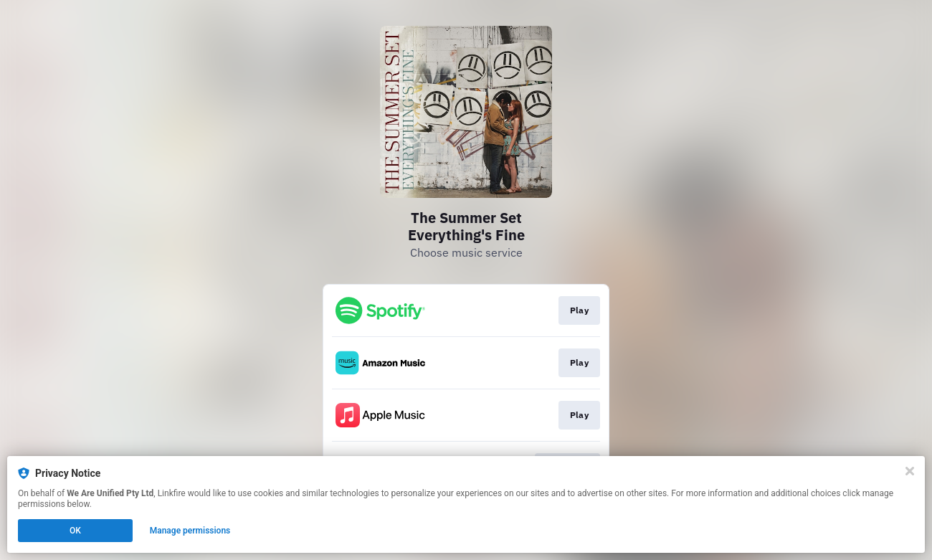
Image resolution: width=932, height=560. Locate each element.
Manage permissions (190, 531)
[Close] (910, 471)
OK (75, 531)
